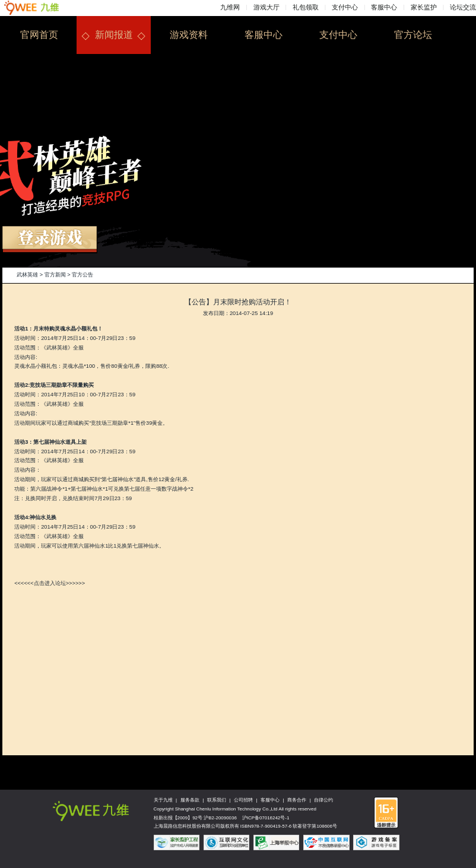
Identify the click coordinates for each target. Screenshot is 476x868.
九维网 (230, 7)
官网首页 (39, 35)
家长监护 (424, 7)
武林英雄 (27, 275)
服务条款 (190, 800)
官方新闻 (55, 275)
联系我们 (217, 800)
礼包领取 (306, 7)
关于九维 (163, 800)
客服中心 (384, 7)
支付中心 (345, 7)
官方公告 (82, 275)
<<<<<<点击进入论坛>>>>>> (50, 583)
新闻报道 (114, 35)
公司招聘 (243, 800)
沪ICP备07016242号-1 (266, 818)
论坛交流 (463, 7)
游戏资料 (189, 35)
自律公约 (323, 800)
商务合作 (297, 800)
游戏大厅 (266, 7)
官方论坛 (413, 35)
